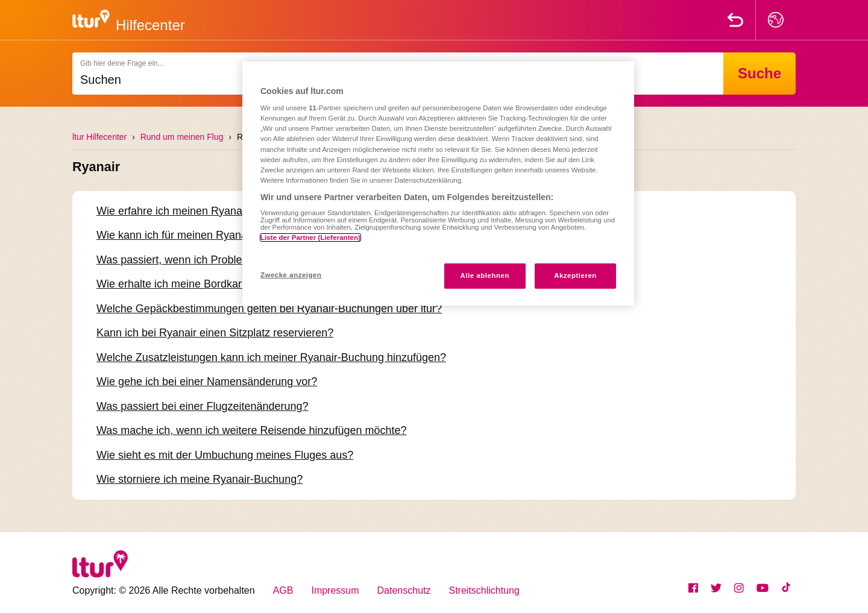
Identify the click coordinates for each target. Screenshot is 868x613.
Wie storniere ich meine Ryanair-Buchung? (200, 479)
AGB (283, 590)
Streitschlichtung (484, 590)
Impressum (335, 590)
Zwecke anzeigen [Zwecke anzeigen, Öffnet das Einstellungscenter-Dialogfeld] (291, 275)
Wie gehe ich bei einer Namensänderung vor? (207, 382)
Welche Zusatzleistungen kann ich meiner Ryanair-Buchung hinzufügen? (271, 357)
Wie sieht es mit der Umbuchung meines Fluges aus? (225, 455)
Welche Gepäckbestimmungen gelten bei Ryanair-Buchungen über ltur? (269, 309)
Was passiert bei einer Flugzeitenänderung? (203, 406)
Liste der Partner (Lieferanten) (310, 237)
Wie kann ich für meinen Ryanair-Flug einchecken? (219, 235)
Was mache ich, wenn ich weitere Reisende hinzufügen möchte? (252, 430)
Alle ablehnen (485, 275)
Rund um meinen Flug (182, 137)
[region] (438, 184)
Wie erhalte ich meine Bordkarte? (177, 284)
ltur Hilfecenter (99, 137)
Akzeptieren (575, 275)
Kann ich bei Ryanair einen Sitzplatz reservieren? (215, 333)
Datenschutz (404, 590)
